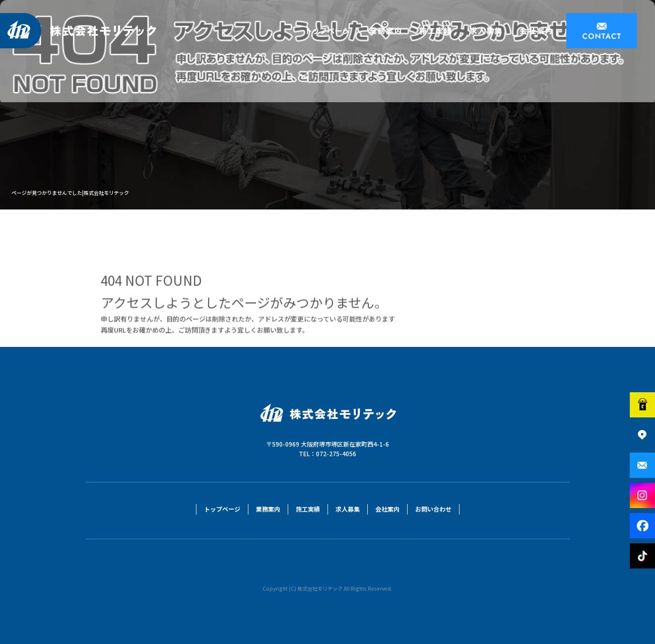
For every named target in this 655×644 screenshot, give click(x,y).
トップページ (330, 31)
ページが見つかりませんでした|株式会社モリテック (70, 193)
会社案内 (539, 31)
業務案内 (385, 31)
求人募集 (486, 31)
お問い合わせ (602, 31)
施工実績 (435, 31)
